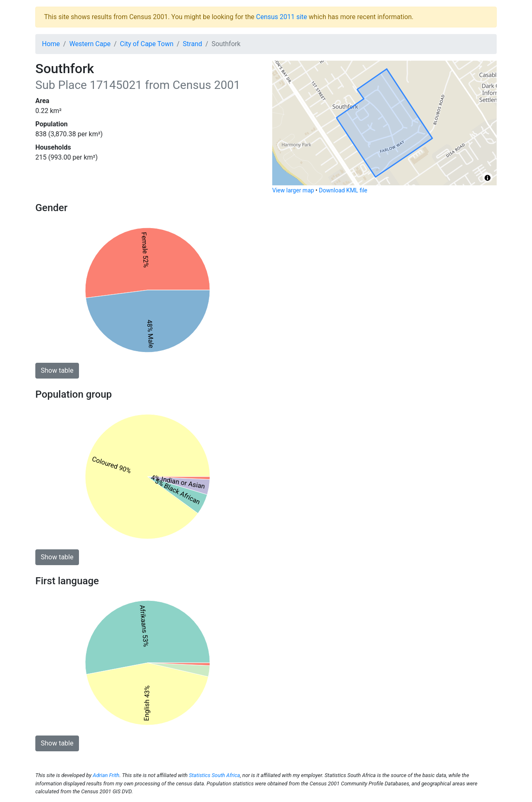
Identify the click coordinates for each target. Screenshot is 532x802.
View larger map (293, 190)
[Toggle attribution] (488, 178)
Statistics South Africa (214, 775)
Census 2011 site (282, 17)
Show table (57, 370)
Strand (192, 44)
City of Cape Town (147, 44)
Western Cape (90, 44)
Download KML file (343, 190)
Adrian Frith (106, 775)
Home (51, 44)
